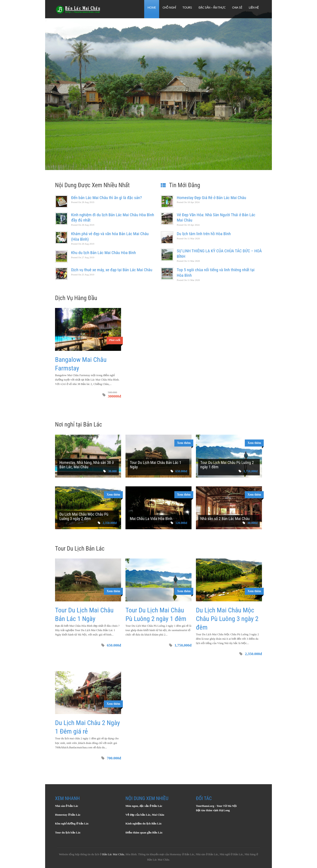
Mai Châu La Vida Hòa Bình (151, 519)
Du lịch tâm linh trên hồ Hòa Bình (204, 234)
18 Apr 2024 (188, 202)
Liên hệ (254, 7)
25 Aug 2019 (83, 275)
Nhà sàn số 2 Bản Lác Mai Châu (225, 519)
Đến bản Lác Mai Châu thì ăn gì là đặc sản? (106, 198)
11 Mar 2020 (188, 238)
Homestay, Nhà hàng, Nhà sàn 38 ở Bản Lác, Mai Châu (87, 465)
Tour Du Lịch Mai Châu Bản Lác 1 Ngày (156, 465)
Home (152, 7)
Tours (187, 7)
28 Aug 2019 (83, 202)
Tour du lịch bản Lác (68, 832)
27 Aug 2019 (83, 257)
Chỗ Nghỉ (169, 7)
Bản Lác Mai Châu (113, 854)
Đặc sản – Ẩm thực (212, 7)
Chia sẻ (237, 7)
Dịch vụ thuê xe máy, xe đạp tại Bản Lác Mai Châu (112, 270)
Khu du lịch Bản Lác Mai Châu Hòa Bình (103, 253)
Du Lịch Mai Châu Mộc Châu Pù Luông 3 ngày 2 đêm (84, 516)
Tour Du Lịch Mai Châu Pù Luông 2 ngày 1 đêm (227, 465)
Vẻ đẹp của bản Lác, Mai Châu (145, 815)
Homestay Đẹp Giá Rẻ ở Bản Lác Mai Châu (211, 198)
